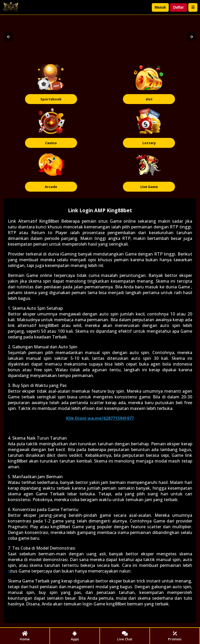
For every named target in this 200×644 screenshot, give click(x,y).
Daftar (178, 7)
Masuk (160, 7)
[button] (9, 37)
